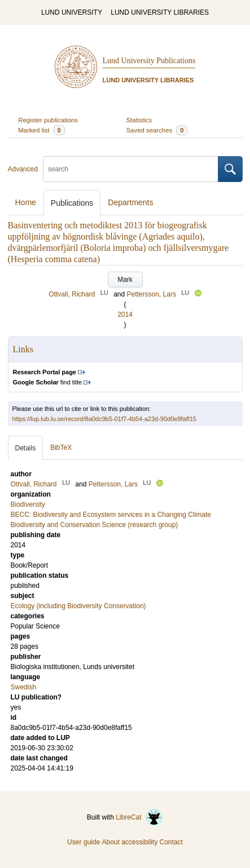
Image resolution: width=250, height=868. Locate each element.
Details (26, 448)
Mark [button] (125, 280)
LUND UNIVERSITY (72, 12)
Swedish (23, 687)
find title (47, 382)
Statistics (139, 120)
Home (26, 202)
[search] (131, 169)
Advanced (23, 169)
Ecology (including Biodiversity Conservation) (78, 606)
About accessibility (130, 842)
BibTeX (61, 448)
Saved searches (157, 130)
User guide (84, 842)
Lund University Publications (149, 61)
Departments (130, 202)
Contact (171, 842)
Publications (72, 203)
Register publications (48, 120)
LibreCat (139, 817)
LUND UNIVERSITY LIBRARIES (160, 12)
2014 (125, 315)
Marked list (41, 130)
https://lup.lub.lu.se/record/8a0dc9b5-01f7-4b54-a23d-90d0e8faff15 (104, 419)
